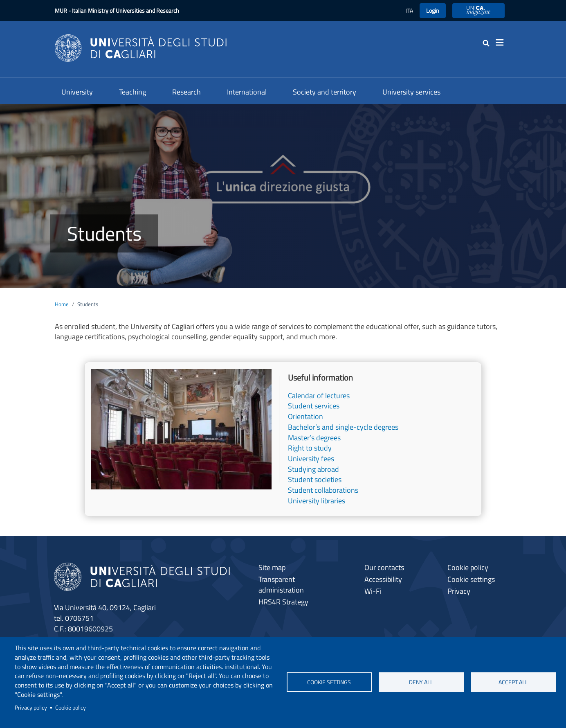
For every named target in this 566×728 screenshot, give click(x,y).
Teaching (133, 92)
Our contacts (384, 567)
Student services (314, 406)
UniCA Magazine (478, 10)
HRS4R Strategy (283, 602)
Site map (272, 567)
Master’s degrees (314, 438)
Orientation (305, 416)
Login (433, 10)
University (77, 92)
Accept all (513, 682)
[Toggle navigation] (502, 43)
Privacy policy (31, 708)
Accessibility (383, 579)
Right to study (310, 448)
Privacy (459, 591)
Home (62, 304)
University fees (311, 459)
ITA (410, 10)
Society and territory (325, 92)
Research (186, 92)
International (247, 92)
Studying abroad (313, 469)
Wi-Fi (373, 591)
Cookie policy (71, 708)
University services (411, 92)
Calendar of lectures (319, 396)
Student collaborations (323, 490)
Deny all (421, 682)
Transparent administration (281, 585)
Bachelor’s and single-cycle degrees (343, 427)
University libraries (317, 501)
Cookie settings (329, 682)
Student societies (315, 479)
